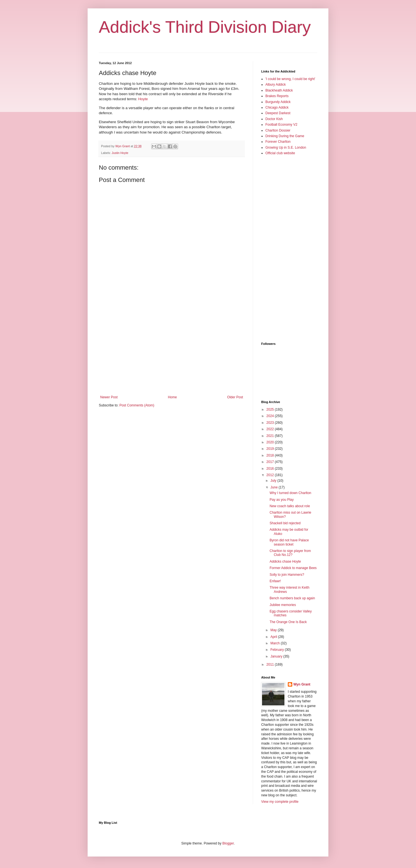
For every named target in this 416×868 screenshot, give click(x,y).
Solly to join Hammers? (287, 575)
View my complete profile (280, 802)
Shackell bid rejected (285, 523)
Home (172, 397)
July (274, 481)
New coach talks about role (290, 506)
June (274, 487)
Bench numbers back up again (292, 598)
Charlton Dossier (278, 130)
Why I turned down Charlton (290, 493)
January (277, 656)
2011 (271, 665)
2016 (271, 469)
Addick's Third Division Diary (205, 27)
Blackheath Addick (279, 90)
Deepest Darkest (278, 113)
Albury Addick (276, 85)
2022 (271, 429)
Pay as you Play (282, 500)
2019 (271, 449)
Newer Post (109, 397)
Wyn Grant (302, 684)
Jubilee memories (283, 605)
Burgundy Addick (278, 102)
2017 (271, 462)
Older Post (235, 397)
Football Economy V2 (281, 125)
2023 (271, 423)
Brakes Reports (277, 96)
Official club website (280, 153)
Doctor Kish (274, 119)
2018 (271, 455)
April (274, 637)
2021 (271, 436)
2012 (271, 475)
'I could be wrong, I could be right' (290, 79)
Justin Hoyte (120, 153)
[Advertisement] (172, 349)
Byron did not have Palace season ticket (289, 542)
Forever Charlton (278, 142)
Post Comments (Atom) (137, 405)
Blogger (228, 843)
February (278, 650)
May (274, 630)
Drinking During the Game (285, 136)
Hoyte (143, 99)
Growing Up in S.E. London (286, 148)
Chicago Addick (277, 107)
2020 (271, 442)
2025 (271, 410)
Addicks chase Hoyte (285, 561)
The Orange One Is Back (288, 622)
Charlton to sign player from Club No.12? (290, 553)
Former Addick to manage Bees (293, 568)
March (276, 643)
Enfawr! (275, 581)
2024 (271, 416)
